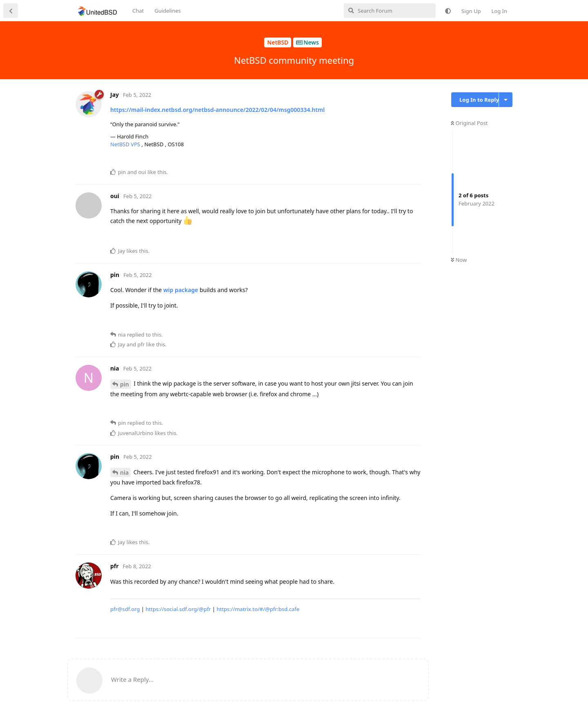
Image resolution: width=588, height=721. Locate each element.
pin (125, 384)
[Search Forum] (390, 11)
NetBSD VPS (126, 144)
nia (124, 472)
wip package (181, 290)
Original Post (469, 123)
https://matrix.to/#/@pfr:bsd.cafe (258, 609)
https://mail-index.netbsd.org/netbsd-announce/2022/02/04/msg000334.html (217, 110)
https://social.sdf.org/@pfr (178, 609)
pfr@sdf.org (125, 609)
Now (459, 260)
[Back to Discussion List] (11, 11)
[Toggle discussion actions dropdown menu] (506, 100)
